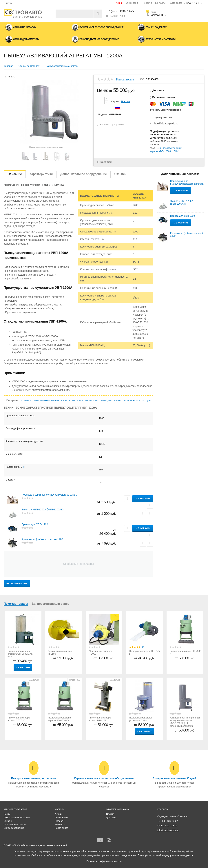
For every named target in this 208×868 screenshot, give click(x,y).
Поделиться (104, 162)
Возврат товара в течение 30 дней (174, 778)
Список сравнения (14, 828)
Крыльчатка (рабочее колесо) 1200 (42, 539)
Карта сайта (176, 3)
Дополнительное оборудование (83, 174)
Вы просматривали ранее (51, 604)
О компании (133, 3)
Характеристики (41, 174)
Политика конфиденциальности (104, 861)
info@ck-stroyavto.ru (166, 123)
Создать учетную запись (17, 817)
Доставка (111, 817)
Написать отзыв (125, 79)
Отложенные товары (15, 824)
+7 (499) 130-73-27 (120, 11)
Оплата (110, 814)
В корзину (144, 499)
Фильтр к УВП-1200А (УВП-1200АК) (42, 509)
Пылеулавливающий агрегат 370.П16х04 (60, 719)
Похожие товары (16, 604)
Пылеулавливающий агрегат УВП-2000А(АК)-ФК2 (21, 654)
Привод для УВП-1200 (35, 524)
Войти (7, 814)
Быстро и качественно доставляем (34, 778)
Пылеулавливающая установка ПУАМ (140, 719)
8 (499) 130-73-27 (164, 118)
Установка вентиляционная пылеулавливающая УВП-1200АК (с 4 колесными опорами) (185, 722)
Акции (119, 3)
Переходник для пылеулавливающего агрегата (49, 495)
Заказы (8, 821)
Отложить (104, 125)
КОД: (142, 79)
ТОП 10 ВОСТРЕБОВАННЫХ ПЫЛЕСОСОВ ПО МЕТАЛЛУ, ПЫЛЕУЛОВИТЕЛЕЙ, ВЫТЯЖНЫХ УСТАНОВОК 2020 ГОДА (85, 400)
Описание (15, 174)
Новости (147, 3)
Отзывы (120, 174)
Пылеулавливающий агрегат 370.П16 (19, 719)
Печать (10, 77)
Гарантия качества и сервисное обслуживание (104, 778)
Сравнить (119, 125)
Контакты (160, 3)
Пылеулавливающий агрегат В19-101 (100, 719)
